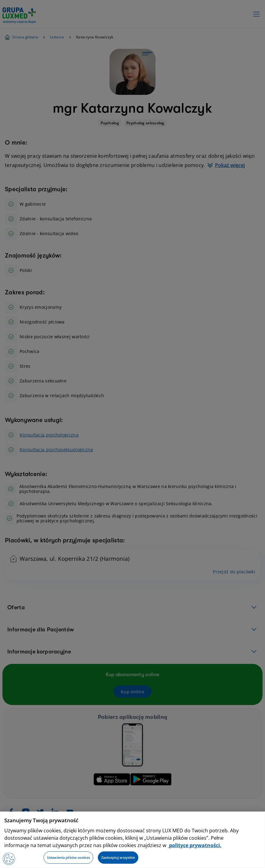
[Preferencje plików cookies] (9, 859)
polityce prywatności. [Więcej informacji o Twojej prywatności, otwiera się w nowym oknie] (195, 845)
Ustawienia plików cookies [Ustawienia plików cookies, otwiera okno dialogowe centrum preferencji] (68, 857)
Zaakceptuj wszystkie (118, 857)
